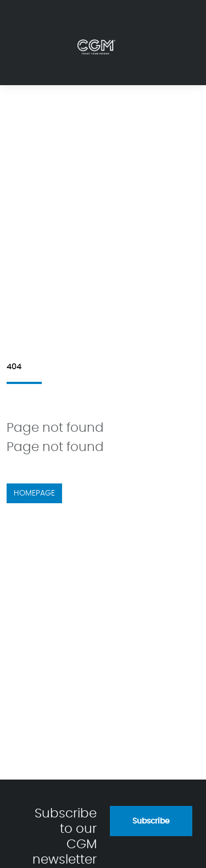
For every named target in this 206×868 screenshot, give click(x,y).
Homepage (34, 493)
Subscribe (151, 821)
